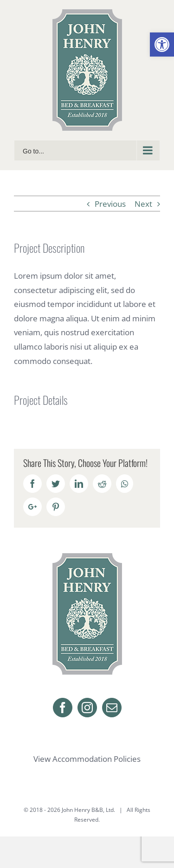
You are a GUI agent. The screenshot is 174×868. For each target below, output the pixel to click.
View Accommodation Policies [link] (87, 759)
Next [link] (143, 204)
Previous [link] (110, 204)
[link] (162, 45)
